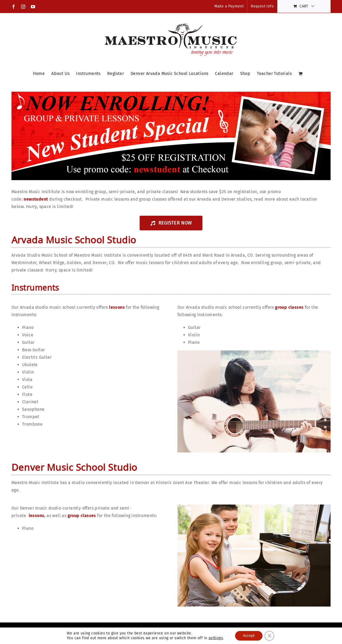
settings (216, 638)
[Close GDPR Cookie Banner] (269, 636)
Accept (249, 636)
